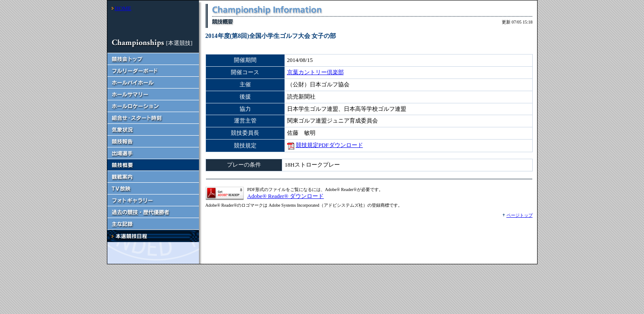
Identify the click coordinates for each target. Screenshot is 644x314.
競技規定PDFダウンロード (329, 145)
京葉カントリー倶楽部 (315, 72)
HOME (123, 8)
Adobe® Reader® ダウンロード (286, 196)
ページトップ (520, 215)
